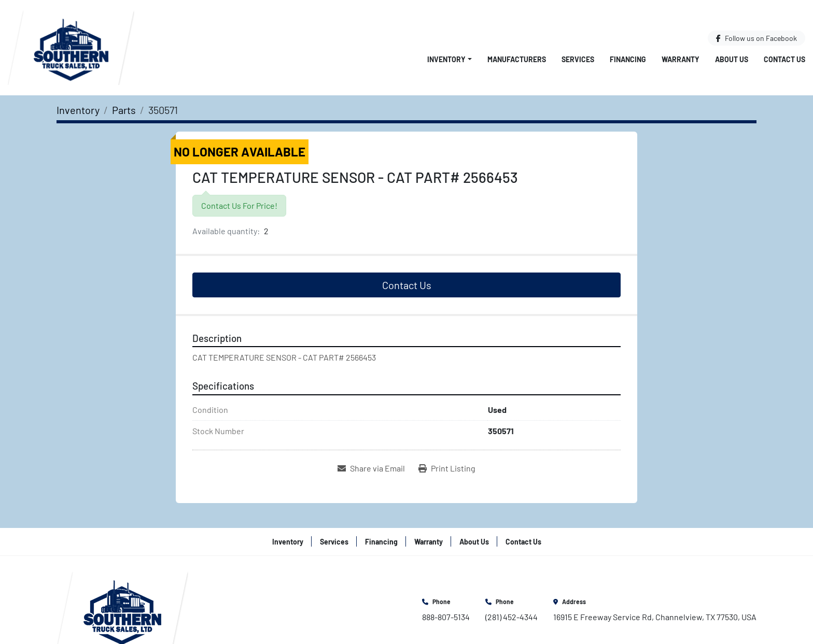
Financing (628, 59)
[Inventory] (78, 110)
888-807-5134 (446, 617)
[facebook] (756, 38)
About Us (732, 59)
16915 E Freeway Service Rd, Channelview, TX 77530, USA (655, 617)
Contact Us (784, 59)
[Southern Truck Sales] (122, 609)
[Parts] (124, 110)
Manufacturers (517, 59)
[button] (450, 59)
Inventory (446, 59)
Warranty (681, 59)
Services (578, 59)
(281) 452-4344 (511, 617)
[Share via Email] (371, 468)
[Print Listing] (447, 468)
